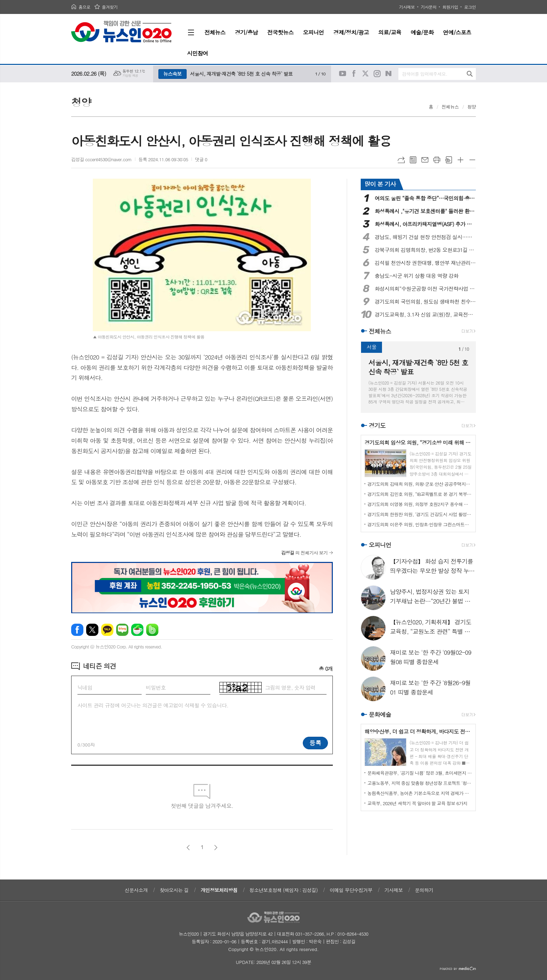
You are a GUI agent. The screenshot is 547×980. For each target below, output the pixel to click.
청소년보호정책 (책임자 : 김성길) (283, 890)
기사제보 (407, 7)
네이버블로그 (389, 74)
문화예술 (380, 714)
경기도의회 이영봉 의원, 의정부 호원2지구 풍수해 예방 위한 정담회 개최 (420, 504)
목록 (413, 160)
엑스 (92, 630)
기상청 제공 (130, 76)
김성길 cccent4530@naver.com (101, 159)
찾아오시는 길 (174, 890)
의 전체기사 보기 (304, 553)
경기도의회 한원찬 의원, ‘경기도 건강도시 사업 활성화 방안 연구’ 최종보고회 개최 (420, 514)
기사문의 (429, 7)
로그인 (470, 7)
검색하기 (470, 74)
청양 (472, 107)
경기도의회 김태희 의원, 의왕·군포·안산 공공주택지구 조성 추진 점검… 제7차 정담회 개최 (420, 484)
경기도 (377, 425)
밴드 (152, 630)
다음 (216, 848)
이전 (188, 848)
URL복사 (401, 160)
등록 (315, 743)
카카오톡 (107, 630)
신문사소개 (136, 890)
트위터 (366, 74)
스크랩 (449, 160)
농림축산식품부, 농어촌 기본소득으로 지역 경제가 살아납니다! (420, 793)
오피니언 (380, 545)
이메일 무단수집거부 (351, 890)
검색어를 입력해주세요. (425, 74)
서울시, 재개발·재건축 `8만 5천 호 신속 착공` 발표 (241, 74)
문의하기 (424, 890)
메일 (425, 160)
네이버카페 (137, 630)
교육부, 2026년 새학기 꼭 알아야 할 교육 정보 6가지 (417, 803)
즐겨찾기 (110, 7)
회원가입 (450, 7)
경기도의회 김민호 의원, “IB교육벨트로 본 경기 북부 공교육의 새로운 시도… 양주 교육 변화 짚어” (420, 494)
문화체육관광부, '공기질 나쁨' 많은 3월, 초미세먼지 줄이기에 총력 (420, 773)
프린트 (437, 160)
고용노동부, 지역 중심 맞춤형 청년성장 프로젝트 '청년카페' (420, 783)
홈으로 (84, 7)
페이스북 (354, 74)
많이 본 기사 (380, 184)
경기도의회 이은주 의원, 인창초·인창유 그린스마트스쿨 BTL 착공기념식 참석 (420, 524)
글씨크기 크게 (460, 160)
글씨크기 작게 (472, 160)
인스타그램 (377, 74)
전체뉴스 (450, 107)
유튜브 (343, 74)
